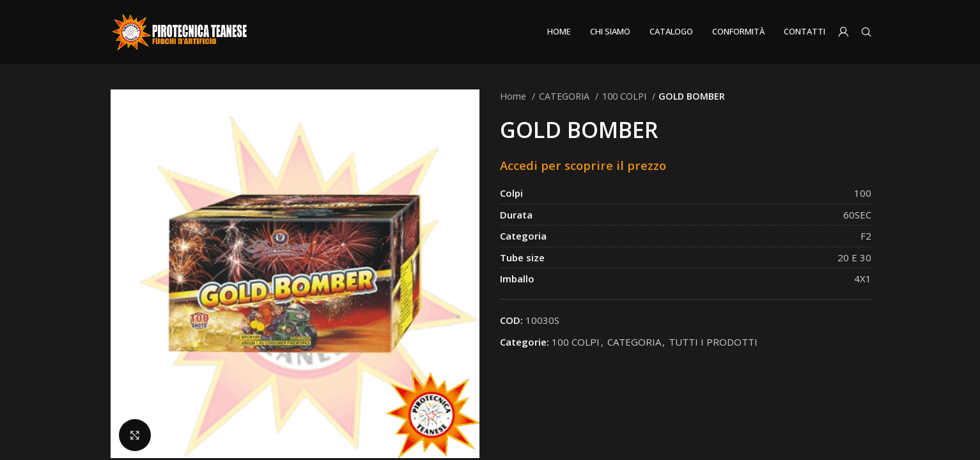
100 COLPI (626, 96)
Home (514, 96)
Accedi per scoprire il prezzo (583, 165)
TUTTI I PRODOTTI (713, 342)
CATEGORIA (565, 96)
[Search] (866, 32)
